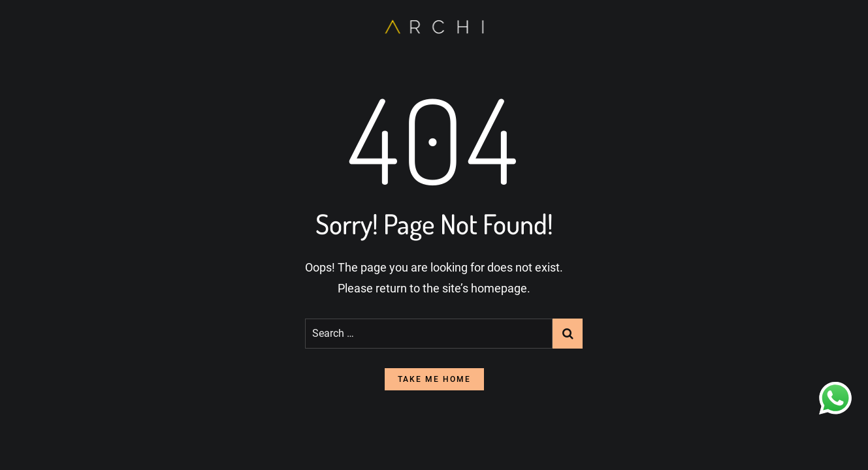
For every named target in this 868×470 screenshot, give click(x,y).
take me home (434, 379)
